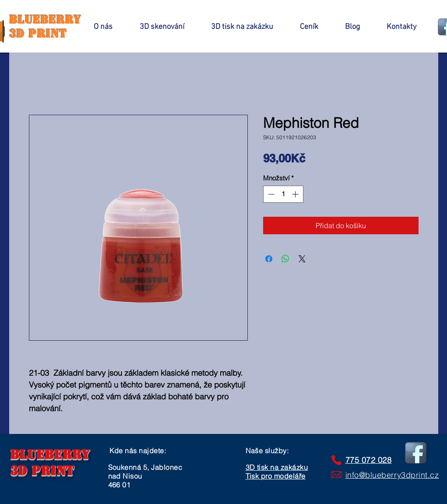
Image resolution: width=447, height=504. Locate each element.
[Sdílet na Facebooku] (269, 259)
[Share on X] (302, 259)
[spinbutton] (283, 194)
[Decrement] (270, 194)
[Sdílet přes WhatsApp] (285, 259)
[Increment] (296, 194)
